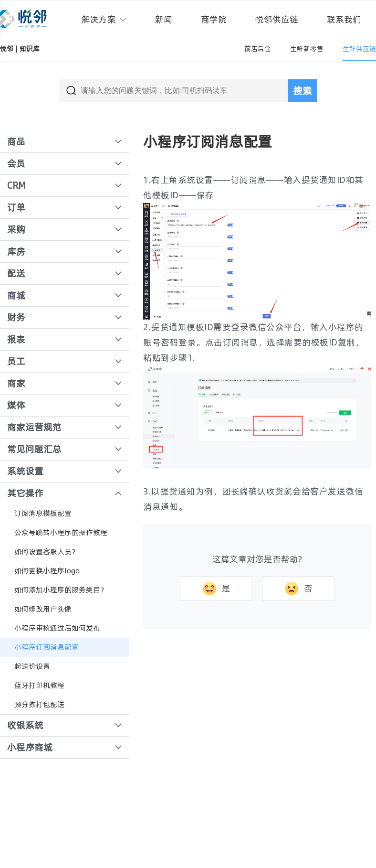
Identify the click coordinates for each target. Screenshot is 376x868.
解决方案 (104, 19)
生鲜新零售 (307, 49)
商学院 (214, 19)
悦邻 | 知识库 (20, 49)
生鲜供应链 (359, 49)
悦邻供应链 (277, 19)
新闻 (164, 19)
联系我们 (344, 19)
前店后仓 (258, 49)
